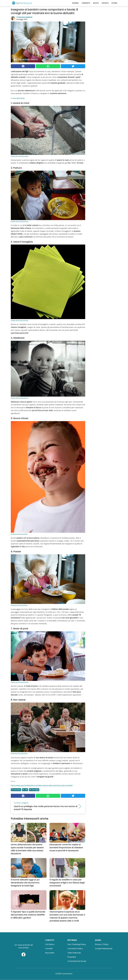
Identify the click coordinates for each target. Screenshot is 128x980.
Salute (96, 3)
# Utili (25, 790)
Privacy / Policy (102, 944)
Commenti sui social (77, 961)
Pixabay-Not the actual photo (20, 156)
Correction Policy (75, 949)
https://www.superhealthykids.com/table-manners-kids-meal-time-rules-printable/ (42, 785)
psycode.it (50, 953)
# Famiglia (34, 790)
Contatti (49, 949)
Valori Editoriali (74, 953)
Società (105, 3)
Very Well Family (19, 98)
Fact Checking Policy (77, 944)
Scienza (75, 3)
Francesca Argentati (25, 17)
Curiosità (86, 3)
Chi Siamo (50, 944)
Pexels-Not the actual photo (19, 534)
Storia (114, 3)
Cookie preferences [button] (104, 949)
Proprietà (72, 957)
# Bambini (16, 790)
